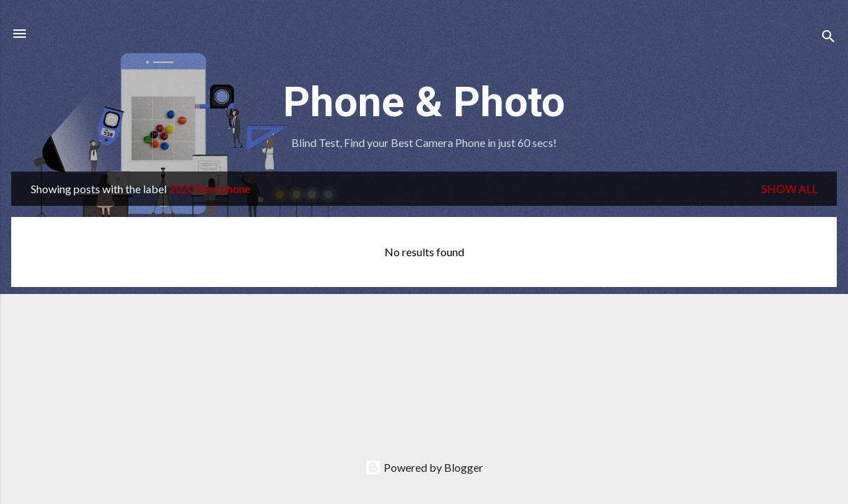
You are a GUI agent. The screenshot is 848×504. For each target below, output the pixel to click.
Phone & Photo (424, 102)
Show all (789, 189)
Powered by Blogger (424, 467)
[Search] (828, 38)
